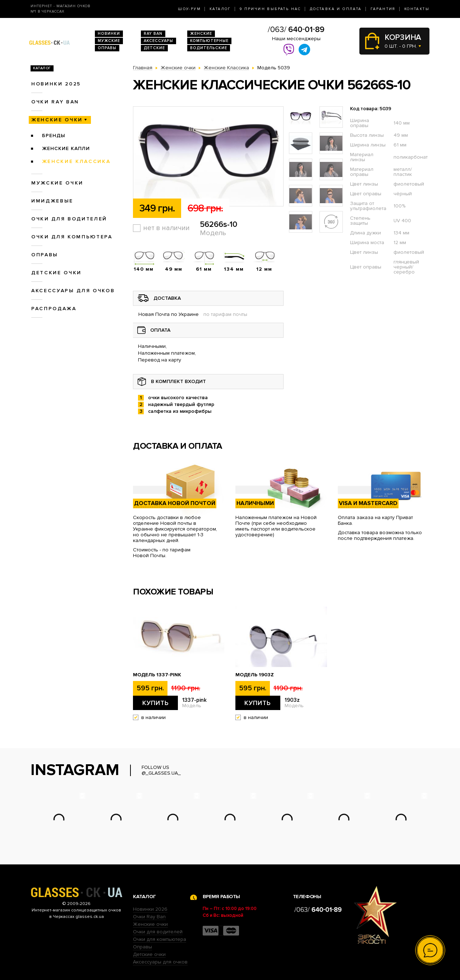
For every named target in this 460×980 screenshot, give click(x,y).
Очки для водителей (69, 219)
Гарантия (383, 9)
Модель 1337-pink (157, 675)
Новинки (109, 34)
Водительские (209, 48)
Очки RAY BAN (55, 102)
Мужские (109, 41)
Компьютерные (209, 41)
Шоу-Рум (189, 9)
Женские (201, 34)
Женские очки (57, 120)
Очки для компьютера (72, 237)
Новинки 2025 (56, 84)
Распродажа (54, 309)
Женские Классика (76, 161)
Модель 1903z (255, 675)
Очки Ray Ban (149, 917)
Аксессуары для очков (73, 291)
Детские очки (56, 273)
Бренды (54, 136)
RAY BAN (153, 34)
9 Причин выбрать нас (270, 9)
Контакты (417, 9)
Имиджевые (52, 201)
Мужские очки (57, 183)
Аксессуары (158, 41)
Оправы (107, 48)
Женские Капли (66, 148)
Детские (154, 48)
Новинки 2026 (150, 909)
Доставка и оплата (336, 9)
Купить (156, 703)
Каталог (220, 9)
